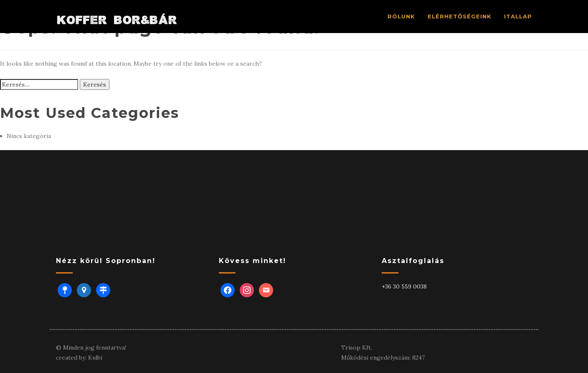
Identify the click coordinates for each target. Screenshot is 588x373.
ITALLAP (518, 16)
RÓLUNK (401, 16)
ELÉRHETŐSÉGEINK (460, 16)
